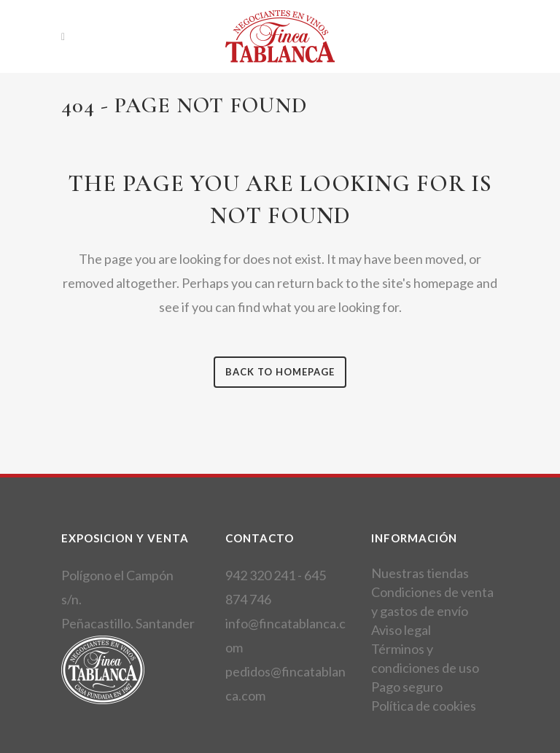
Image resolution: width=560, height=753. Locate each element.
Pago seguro (407, 687)
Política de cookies (424, 706)
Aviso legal (401, 630)
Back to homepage (280, 372)
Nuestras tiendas (420, 573)
